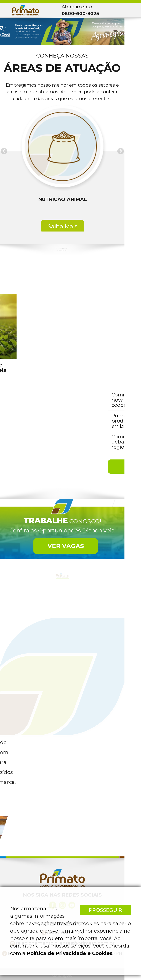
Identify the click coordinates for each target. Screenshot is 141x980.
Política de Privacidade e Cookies (70, 953)
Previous (5, 30)
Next (120, 30)
